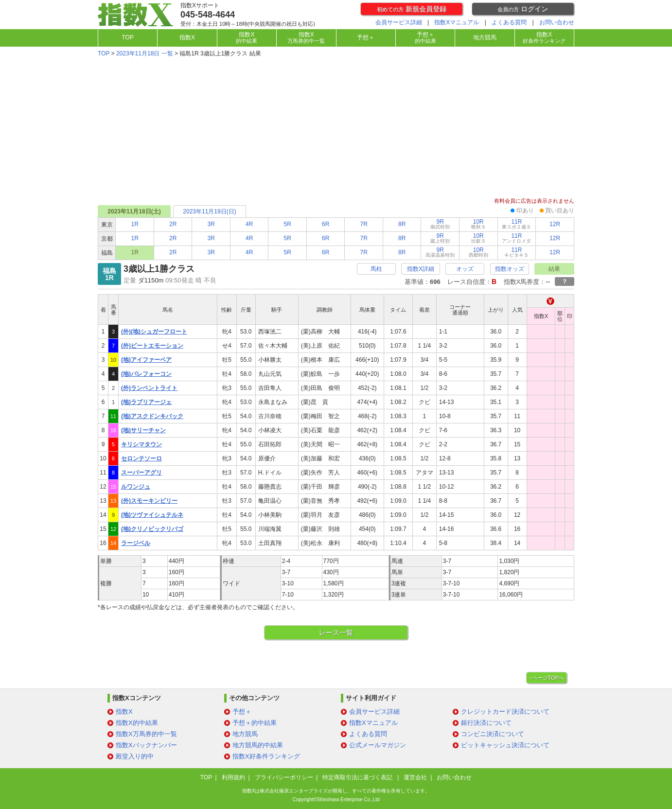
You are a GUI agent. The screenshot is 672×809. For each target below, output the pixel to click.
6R (326, 224)
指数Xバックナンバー (146, 745)
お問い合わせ (557, 22)
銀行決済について (486, 723)
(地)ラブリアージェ (146, 402)
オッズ (465, 269)
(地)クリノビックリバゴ (152, 529)
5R (288, 224)
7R (364, 224)
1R (135, 224)
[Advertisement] (336, 128)
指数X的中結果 (137, 723)
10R (478, 224)
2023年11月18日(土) (134, 211)
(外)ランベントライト (149, 388)
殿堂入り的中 (135, 756)
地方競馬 (485, 37)
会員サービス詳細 (399, 22)
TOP (127, 37)
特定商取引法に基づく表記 (358, 777)
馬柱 (376, 269)
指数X (187, 37)
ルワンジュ (136, 487)
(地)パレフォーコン (146, 374)
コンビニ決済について (493, 734)
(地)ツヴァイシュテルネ (152, 515)
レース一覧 (336, 633)
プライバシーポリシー (284, 777)
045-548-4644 (208, 15)
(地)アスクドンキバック (152, 416)
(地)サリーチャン (143, 430)
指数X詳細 (421, 269)
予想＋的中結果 (255, 723)
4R (249, 224)
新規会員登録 (412, 9)
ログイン (523, 9)
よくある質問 (509, 22)
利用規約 (233, 777)
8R (402, 224)
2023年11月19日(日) (209, 211)
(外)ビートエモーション (152, 346)
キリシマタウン (141, 444)
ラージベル (136, 543)
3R (211, 224)
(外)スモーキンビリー (149, 501)
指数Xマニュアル (457, 22)
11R (516, 224)
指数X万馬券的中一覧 (146, 734)
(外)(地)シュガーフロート (154, 332)
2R (173, 224)
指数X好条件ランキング (266, 756)
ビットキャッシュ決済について (505, 745)
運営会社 (415, 777)
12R (555, 224)
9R (440, 224)
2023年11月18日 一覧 (145, 53)
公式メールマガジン (378, 745)
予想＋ (366, 37)
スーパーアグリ (141, 473)
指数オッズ (510, 269)
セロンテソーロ (141, 458)
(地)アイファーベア (146, 360)
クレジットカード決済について (505, 712)
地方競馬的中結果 (258, 745)
